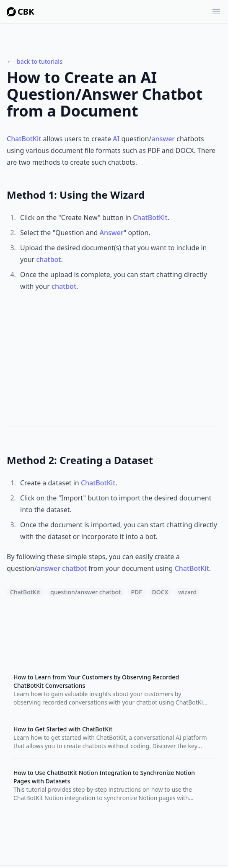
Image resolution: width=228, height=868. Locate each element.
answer (163, 139)
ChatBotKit (24, 139)
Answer (112, 233)
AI (116, 139)
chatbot (49, 259)
